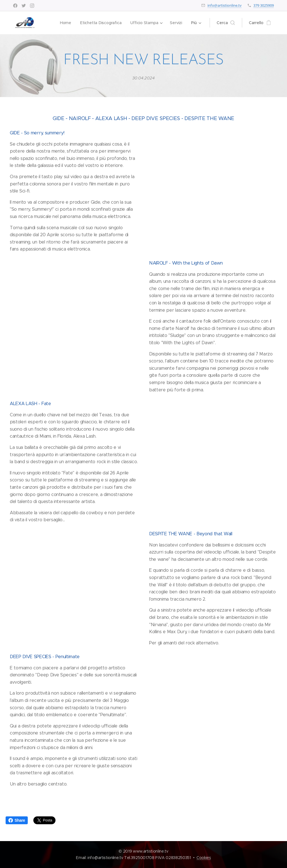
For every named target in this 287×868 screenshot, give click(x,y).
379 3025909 (264, 5)
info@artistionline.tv (224, 5)
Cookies (204, 858)
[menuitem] (65, 23)
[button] (226, 23)
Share (17, 820)
